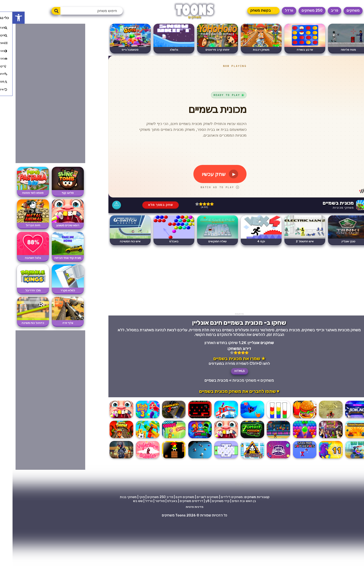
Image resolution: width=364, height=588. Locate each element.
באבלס (161, 241)
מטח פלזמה (336, 50)
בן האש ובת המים (231, 501)
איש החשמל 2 (292, 241)
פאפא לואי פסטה (20, 193)
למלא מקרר (55, 290)
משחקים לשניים (195, 497)
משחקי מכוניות (331, 208)
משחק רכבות (249, 50)
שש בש (125, 501)
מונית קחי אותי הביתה (55, 258)
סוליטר (147, 501)
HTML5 (227, 371)
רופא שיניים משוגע (55, 225)
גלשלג (161, 50)
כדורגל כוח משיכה (20, 323)
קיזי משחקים (208, 501)
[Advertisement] (227, 280)
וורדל (276, 10)
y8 (195, 501)
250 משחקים (299, 10)
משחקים (341, 10)
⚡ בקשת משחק (251, 10)
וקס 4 (249, 241)
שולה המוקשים (205, 241)
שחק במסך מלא (148, 205)
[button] (6, 18)
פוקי (129, 497)
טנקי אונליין (336, 241)
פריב (322, 10)
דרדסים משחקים (179, 501)
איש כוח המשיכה (118, 241)
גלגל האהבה (20, 258)
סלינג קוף (55, 193)
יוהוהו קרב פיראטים (205, 50)
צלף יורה (55, 323)
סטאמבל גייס (118, 50)
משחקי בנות (116, 497)
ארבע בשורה (292, 50)
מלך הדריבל (20, 290)
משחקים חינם (172, 497)
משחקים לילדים (219, 497)
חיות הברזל (20, 225)
